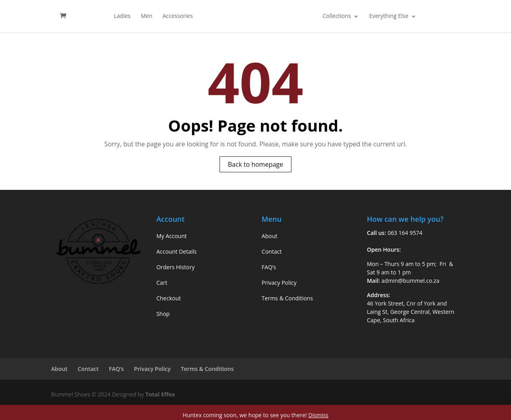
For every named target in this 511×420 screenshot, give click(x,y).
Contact (271, 251)
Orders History (176, 267)
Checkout (169, 298)
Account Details (177, 251)
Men (147, 16)
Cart (162, 283)
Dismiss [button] (318, 415)
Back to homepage (256, 164)
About (269, 236)
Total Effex (160, 394)
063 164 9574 (405, 233)
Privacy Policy (279, 283)
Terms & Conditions (287, 298)
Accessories (178, 16)
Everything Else (389, 16)
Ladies (122, 16)
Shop (163, 314)
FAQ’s (269, 267)
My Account (172, 236)
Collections (337, 16)
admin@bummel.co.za (410, 281)
